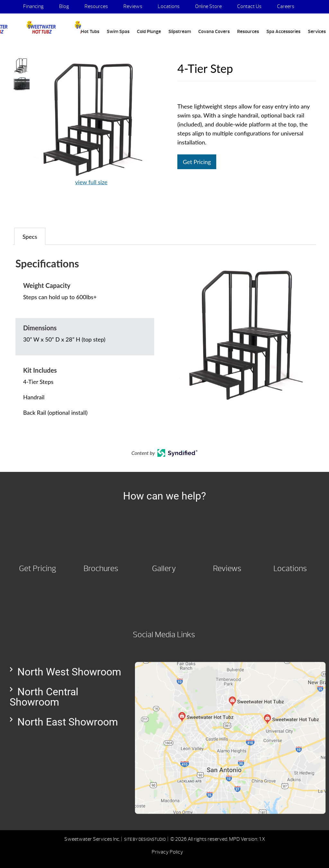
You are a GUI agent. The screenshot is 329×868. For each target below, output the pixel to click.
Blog (64, 6)
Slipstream (180, 32)
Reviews (133, 6)
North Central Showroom (44, 697)
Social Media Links (164, 635)
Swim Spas (118, 32)
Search (26, 47)
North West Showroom (69, 672)
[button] (66, 672)
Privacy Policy (167, 852)
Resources (96, 6)
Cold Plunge (149, 32)
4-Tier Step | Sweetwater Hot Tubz (40, 27)
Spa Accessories (283, 32)
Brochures (101, 569)
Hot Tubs (90, 32)
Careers (286, 6)
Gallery (164, 569)
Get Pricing (197, 162)
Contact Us (249, 6)
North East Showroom (68, 722)
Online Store (208, 6)
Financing (33, 6)
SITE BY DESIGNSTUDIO (145, 839)
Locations (169, 6)
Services (317, 32)
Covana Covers (214, 32)
